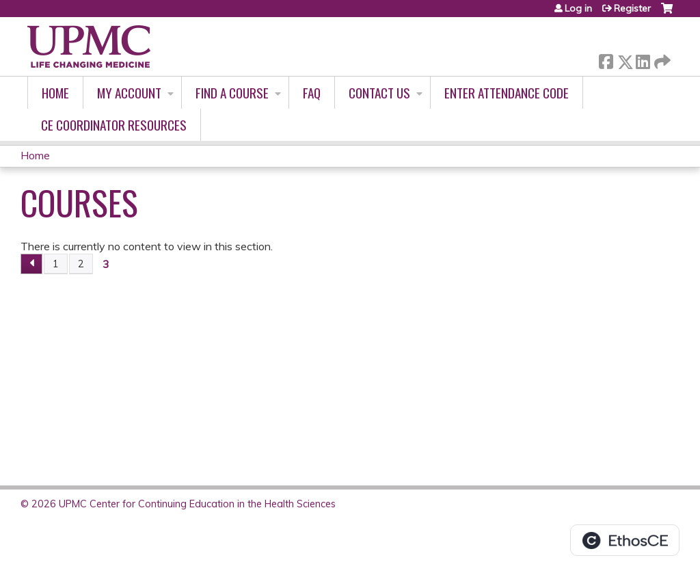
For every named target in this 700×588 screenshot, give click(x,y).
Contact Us (379, 93)
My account (129, 93)
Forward (661, 59)
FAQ (312, 93)
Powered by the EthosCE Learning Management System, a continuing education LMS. (625, 540)
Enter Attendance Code (507, 93)
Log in (578, 8)
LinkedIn (643, 59)
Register (632, 8)
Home (55, 93)
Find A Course (232, 93)
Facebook (606, 59)
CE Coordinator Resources (114, 125)
